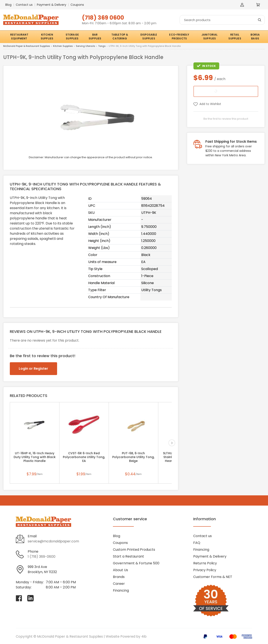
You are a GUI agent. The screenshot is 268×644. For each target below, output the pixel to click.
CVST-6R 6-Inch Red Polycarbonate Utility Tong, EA (84, 457)
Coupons (77, 5)
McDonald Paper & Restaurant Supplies (27, 46)
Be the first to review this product (226, 119)
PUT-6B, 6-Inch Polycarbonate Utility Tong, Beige (133, 457)
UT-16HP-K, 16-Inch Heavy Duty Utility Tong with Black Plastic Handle (35, 457)
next (172, 443)
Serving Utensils (86, 46)
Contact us (24, 5)
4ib (144, 636)
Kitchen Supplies (63, 46)
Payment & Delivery (52, 5)
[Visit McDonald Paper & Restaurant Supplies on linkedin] (30, 598)
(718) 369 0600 (103, 18)
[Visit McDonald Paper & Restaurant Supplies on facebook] (19, 598)
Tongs (102, 46)
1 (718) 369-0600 (42, 557)
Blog (8, 5)
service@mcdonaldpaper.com (53, 541)
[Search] (222, 20)
